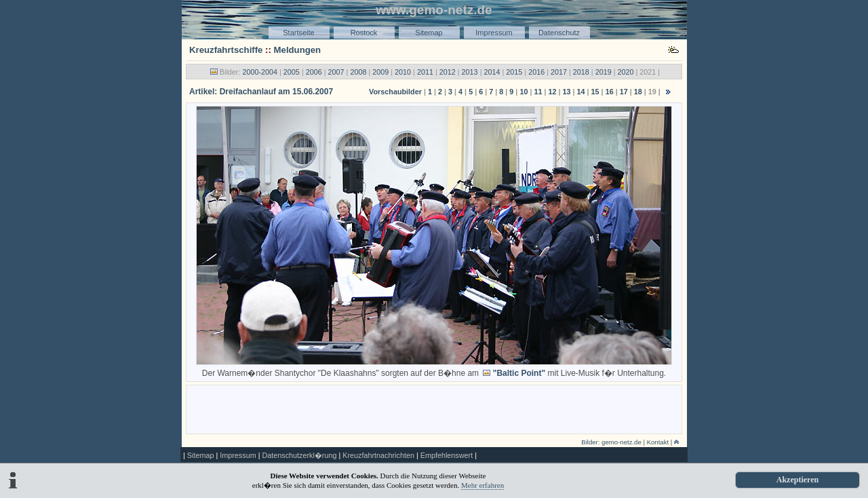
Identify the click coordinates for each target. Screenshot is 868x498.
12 (552, 92)
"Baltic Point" (519, 373)
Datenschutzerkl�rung (299, 455)
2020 (626, 72)
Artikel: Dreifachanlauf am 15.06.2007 (261, 92)
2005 (292, 72)
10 (524, 92)
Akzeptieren (797, 480)
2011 (425, 72)
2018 (581, 72)
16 (610, 92)
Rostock (364, 33)
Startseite (298, 33)
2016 (536, 72)
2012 (448, 72)
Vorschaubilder (395, 92)
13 (567, 92)
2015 (514, 72)
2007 (336, 72)
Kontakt (658, 442)
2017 (559, 72)
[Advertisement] (434, 408)
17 (624, 92)
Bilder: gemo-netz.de (611, 442)
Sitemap (429, 33)
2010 (403, 72)
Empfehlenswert (447, 455)
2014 (492, 72)
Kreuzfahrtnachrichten (378, 455)
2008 (358, 72)
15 (595, 92)
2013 (470, 72)
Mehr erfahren (482, 485)
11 (538, 92)
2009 (380, 72)
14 (581, 92)
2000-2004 (260, 72)
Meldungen (298, 50)
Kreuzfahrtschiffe (226, 50)
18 (638, 92)
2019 (604, 72)
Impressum (494, 33)
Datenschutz (559, 33)
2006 (314, 72)
